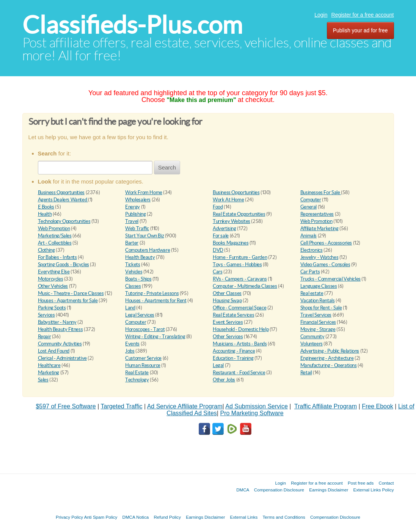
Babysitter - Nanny (57, 322)
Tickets (133, 264)
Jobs (130, 351)
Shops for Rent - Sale (321, 308)
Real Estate (137, 373)
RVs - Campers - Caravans (240, 279)
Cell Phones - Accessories (326, 243)
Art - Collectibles (55, 243)
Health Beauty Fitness (60, 329)
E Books (46, 207)
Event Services (228, 322)
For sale (221, 236)
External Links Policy (374, 490)
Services (46, 315)
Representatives (317, 214)
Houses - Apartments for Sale (68, 301)
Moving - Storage (318, 329)
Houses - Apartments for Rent (156, 301)
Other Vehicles (53, 286)
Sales (43, 380)
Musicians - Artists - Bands (240, 344)
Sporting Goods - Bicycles (64, 264)
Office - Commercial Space (239, 308)
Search (167, 167)
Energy (133, 207)
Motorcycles (51, 279)
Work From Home (144, 192)
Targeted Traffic (121, 406)
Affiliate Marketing (319, 228)
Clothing (46, 250)
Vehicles (134, 272)
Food (218, 207)
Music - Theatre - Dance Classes (71, 293)
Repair (45, 337)
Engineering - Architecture (327, 358)
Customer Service (143, 358)
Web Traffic (137, 228)
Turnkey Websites (232, 221)
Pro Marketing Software (252, 413)
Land (130, 308)
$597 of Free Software (66, 406)
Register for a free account (363, 15)
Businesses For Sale (321, 192)
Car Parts (310, 272)
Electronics (312, 250)
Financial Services (318, 322)
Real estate (312, 293)
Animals (308, 236)
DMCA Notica (136, 517)
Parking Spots (52, 308)
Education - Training (233, 358)
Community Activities (60, 344)
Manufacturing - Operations (329, 365)
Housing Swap (227, 301)
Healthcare (49, 365)
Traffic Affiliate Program (326, 406)
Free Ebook (378, 406)
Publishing (135, 214)
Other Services (228, 337)
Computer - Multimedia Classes (245, 286)
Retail (306, 373)
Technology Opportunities (64, 221)
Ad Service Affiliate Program (185, 406)
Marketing (49, 373)
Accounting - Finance (234, 351)
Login (321, 15)
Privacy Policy (69, 517)
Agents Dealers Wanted (63, 200)
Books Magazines (231, 243)
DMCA (243, 490)
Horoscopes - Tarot (145, 329)
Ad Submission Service (257, 406)
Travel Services (316, 315)
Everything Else (54, 272)
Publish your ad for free (360, 30)
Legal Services (140, 315)
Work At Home (228, 200)
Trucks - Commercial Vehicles (330, 279)
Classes (133, 286)
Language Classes (319, 286)
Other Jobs (224, 380)
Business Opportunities (61, 192)
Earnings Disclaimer (329, 490)
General (308, 207)
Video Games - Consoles (325, 264)
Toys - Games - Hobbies (237, 264)
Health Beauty (140, 257)
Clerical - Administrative (62, 358)
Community (312, 337)
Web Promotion (316, 221)
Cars (217, 272)
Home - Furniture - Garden (240, 257)
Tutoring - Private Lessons (152, 293)
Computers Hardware (148, 250)
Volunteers (312, 344)
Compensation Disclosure (279, 490)
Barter (132, 243)
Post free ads (361, 483)
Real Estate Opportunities (239, 214)
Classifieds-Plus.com (132, 25)
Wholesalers (138, 200)
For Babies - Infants (57, 257)
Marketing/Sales (55, 236)
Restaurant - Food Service (239, 373)
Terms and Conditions (284, 517)
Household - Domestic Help (241, 329)
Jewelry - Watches (319, 257)
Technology (137, 380)
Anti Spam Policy (101, 517)
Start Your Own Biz (144, 236)
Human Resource (143, 365)
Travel (132, 221)
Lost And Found (54, 351)
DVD (218, 250)
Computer (311, 200)
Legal (218, 365)
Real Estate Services (233, 315)
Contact (386, 483)
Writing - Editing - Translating (155, 337)
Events (132, 344)
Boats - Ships (138, 279)
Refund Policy (167, 517)
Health (45, 214)
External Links (244, 517)
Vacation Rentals (318, 301)
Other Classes (227, 293)
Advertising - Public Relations (330, 351)
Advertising (224, 228)
